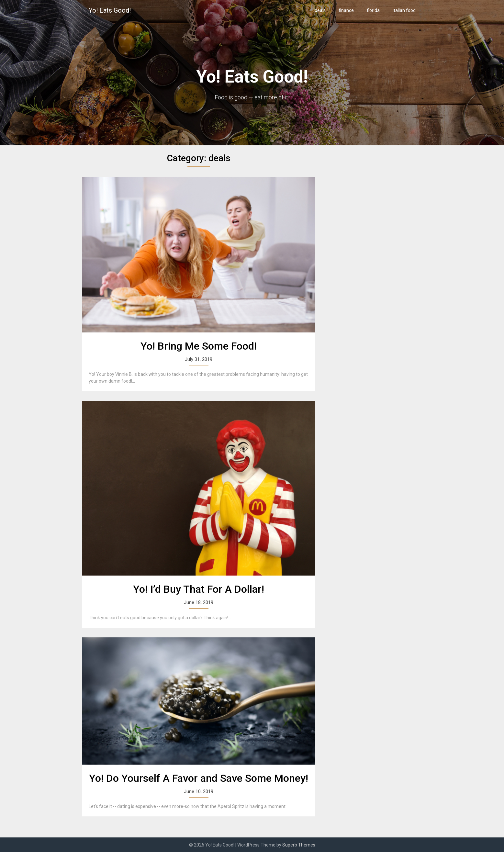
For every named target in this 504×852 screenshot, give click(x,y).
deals (320, 10)
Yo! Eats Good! (110, 10)
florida (373, 10)
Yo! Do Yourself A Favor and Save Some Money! (199, 778)
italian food (404, 10)
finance (346, 10)
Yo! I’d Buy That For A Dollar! (199, 589)
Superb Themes (299, 845)
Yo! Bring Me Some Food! (199, 346)
